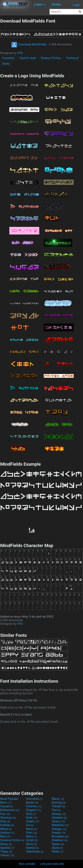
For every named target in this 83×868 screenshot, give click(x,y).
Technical (72, 58)
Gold (32, 818)
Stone (57, 848)
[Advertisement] (41, 757)
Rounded (60, 836)
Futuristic (8, 58)
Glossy (59, 814)
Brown (32, 803)
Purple (59, 833)
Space (58, 844)
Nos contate (27, 864)
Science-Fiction (51, 58)
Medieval (60, 825)
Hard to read (28, 58)
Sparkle (7, 848)
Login (77, 5)
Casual (7, 806)
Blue (6, 803)
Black (58, 799)
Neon (31, 829)
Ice (30, 825)
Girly (31, 814)
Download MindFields (29, 44)
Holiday (7, 825)
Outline (7, 833)
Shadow (60, 840)
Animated (34, 799)
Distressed (10, 810)
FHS (20, 53)
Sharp (6, 64)
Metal (6, 829)
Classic (59, 806)
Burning (59, 803)
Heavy (58, 821)
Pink (31, 833)
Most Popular (9, 799)
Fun (5, 814)
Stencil (32, 848)
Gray (5, 821)
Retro (31, 836)
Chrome (34, 806)
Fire (56, 810)
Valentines (35, 852)
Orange (59, 829)
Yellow (7, 855)
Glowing (8, 818)
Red (5, 836)
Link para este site (52, 864)
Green (33, 821)
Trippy (6, 852)
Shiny (31, 844)
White (57, 852)
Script (32, 840)
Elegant (34, 810)
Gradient (59, 818)
